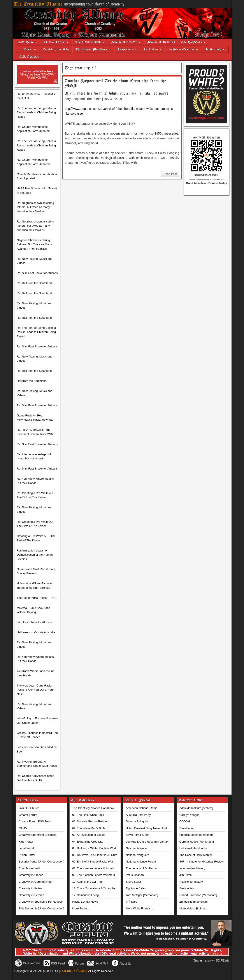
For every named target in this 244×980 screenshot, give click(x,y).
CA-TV (23, 828)
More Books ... (81, 908)
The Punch (94, 99)
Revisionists (187, 888)
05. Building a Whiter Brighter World (95, 848)
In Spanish (213, 49)
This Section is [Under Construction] (41, 908)
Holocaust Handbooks (193, 848)
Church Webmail (29, 868)
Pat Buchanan (135, 875)
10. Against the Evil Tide (87, 882)
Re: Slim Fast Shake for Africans (37, 273)
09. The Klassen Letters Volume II (94, 875)
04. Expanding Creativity (88, 842)
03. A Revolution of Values (89, 835)
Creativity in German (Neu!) (36, 882)
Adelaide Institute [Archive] (196, 808)
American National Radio (142, 808)
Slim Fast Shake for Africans (35, 622)
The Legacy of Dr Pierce (141, 868)
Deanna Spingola (137, 821)
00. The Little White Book (88, 815)
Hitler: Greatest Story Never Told (146, 828)
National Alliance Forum (141, 862)
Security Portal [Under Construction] (41, 862)
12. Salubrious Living (85, 895)
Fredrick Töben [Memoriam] (197, 835)
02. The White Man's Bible (89, 828)
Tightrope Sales (136, 888)
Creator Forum (54, 42)
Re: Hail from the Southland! (35, 283)
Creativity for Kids (56, 49)
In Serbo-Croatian (181, 49)
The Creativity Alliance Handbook (93, 808)
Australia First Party (138, 815)
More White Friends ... (140, 908)
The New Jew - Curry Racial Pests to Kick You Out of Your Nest (35, 690)
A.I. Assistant (30, 57)
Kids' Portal (26, 842)
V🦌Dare (132, 902)
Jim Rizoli (186, 875)
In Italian (151, 49)
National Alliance (136, 848)
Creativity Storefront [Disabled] (38, 835)
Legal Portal (26, 848)
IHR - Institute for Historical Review (202, 862)
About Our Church (88, 42)
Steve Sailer (133, 882)
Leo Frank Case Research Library (147, 842)
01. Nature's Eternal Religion (90, 821)
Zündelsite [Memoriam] (194, 902)
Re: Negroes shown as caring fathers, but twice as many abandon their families (36, 207)
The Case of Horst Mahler (196, 855)
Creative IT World (217, 961)
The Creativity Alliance (38, 4)
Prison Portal (27, 855)
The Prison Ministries (91, 49)
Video (25, 49)
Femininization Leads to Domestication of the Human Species (35, 555)
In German (125, 49)
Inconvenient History (192, 868)
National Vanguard (138, 855)
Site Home (26, 42)
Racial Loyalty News (85, 902)
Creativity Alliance (74, 971)
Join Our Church (29, 808)
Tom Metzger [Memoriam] (142, 895)
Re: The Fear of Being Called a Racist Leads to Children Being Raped (36, 112)
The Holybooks (192, 42)
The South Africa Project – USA (37, 598)
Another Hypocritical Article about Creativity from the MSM (115, 83)
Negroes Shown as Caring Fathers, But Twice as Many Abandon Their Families (34, 244)
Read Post (170, 174)
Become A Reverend (161, 42)
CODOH (185, 821)
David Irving (187, 828)
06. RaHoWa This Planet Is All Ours (95, 855)
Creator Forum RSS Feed (35, 821)
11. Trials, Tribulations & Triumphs (94, 888)
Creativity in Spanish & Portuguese (41, 902)
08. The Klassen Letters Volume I (93, 868)
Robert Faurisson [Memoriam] (198, 895)
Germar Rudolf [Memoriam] (197, 842)
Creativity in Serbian (31, 895)
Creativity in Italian (30, 888)
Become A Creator (124, 42)
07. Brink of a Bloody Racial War (93, 862)
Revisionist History (191, 882)
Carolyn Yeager (189, 815)
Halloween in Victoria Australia (36, 632)
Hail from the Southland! (32, 381)
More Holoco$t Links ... (194, 908)
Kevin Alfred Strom (138, 835)
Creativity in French (31, 875)
